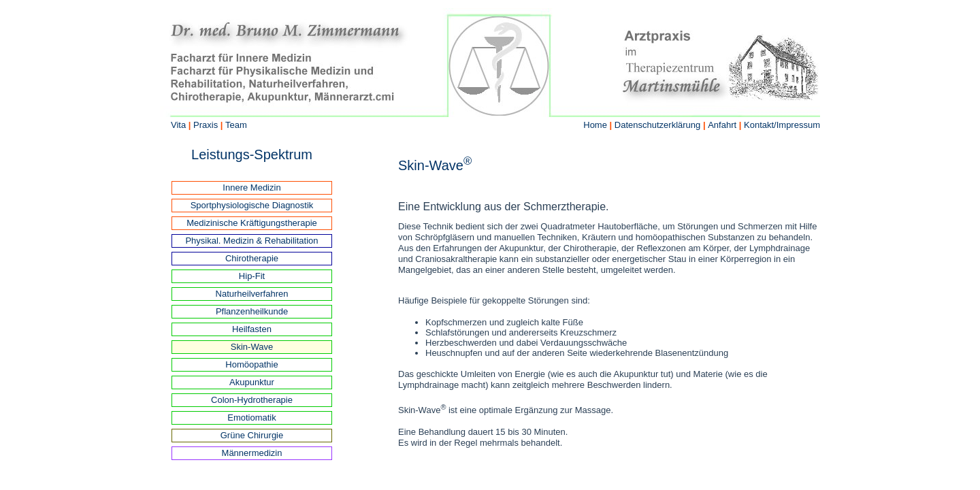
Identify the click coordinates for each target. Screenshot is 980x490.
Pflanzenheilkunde (252, 311)
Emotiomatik (252, 418)
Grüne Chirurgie (252, 435)
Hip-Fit (252, 276)
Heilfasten (252, 329)
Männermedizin (252, 453)
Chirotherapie (252, 258)
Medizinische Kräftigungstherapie (252, 223)
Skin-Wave (252, 347)
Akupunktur (252, 382)
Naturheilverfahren (252, 294)
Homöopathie (251, 364)
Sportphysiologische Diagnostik (252, 205)
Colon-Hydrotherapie (252, 400)
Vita (178, 125)
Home (595, 125)
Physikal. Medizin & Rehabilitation (251, 241)
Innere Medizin (251, 187)
